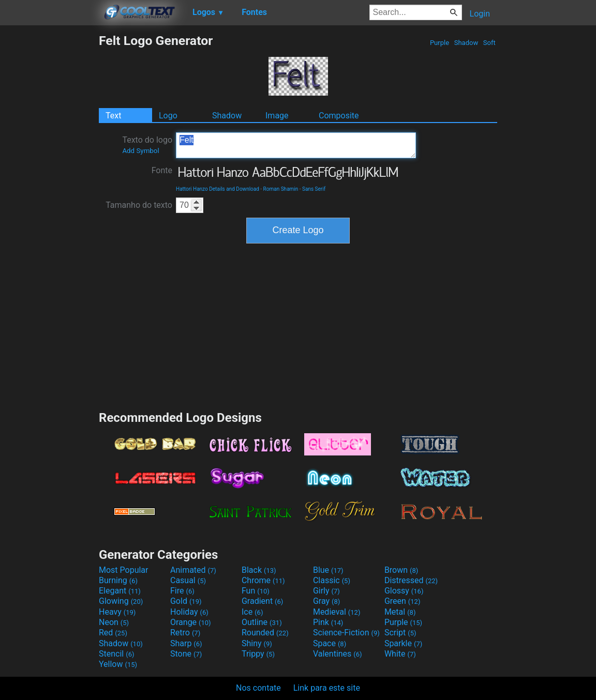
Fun (256, 591)
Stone (186, 654)
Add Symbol (140, 151)
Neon (114, 622)
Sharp (186, 643)
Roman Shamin (281, 189)
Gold (186, 601)
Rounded (265, 633)
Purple (440, 43)
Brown (401, 570)
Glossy (404, 591)
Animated (193, 570)
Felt (296, 145)
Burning (118, 580)
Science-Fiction (346, 633)
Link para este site (327, 688)
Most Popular (124, 570)
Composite (339, 116)
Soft (489, 43)
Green (403, 601)
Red (113, 633)
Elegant (120, 591)
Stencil (116, 654)
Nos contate (258, 688)
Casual (188, 580)
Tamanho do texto (139, 205)
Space (330, 643)
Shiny (257, 643)
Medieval (337, 612)
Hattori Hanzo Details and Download (218, 189)
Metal (400, 612)
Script (400, 633)
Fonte (162, 170)
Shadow (466, 43)
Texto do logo (147, 145)
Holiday (189, 612)
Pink (328, 622)
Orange (191, 622)
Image (277, 116)
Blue (328, 570)
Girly (326, 591)
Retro (185, 633)
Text (113, 116)
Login (480, 14)
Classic (332, 580)
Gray (326, 601)
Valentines (338, 654)
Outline (262, 622)
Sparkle (403, 643)
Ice (252, 612)
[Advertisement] (49, 188)
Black (259, 570)
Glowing (121, 601)
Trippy (258, 654)
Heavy (117, 612)
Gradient (262, 601)
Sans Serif (314, 189)
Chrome (263, 580)
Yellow (118, 664)
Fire (182, 591)
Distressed (411, 580)
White (400, 654)
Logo (168, 116)
